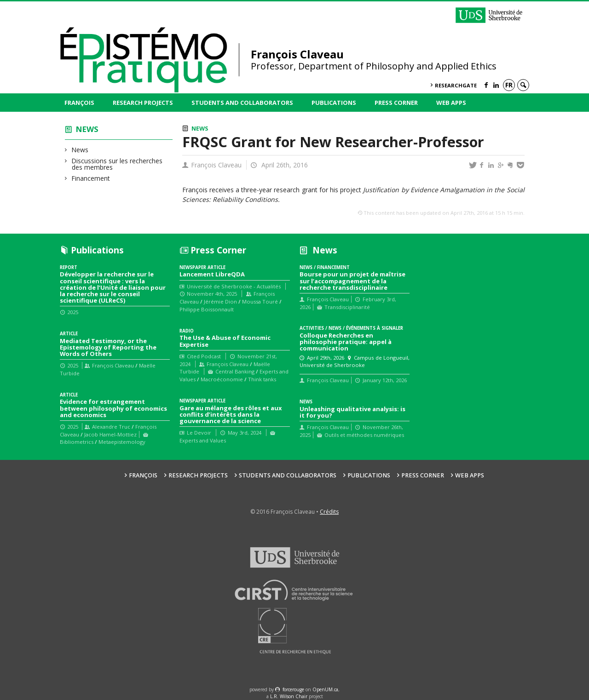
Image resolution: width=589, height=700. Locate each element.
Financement (91, 178)
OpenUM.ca (325, 689)
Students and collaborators (242, 103)
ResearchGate (456, 85)
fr (509, 85)
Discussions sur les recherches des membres (117, 164)
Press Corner (396, 103)
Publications (334, 103)
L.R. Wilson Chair (289, 696)
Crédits (329, 512)
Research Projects (143, 103)
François (79, 103)
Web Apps (451, 103)
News (87, 129)
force (293, 689)
